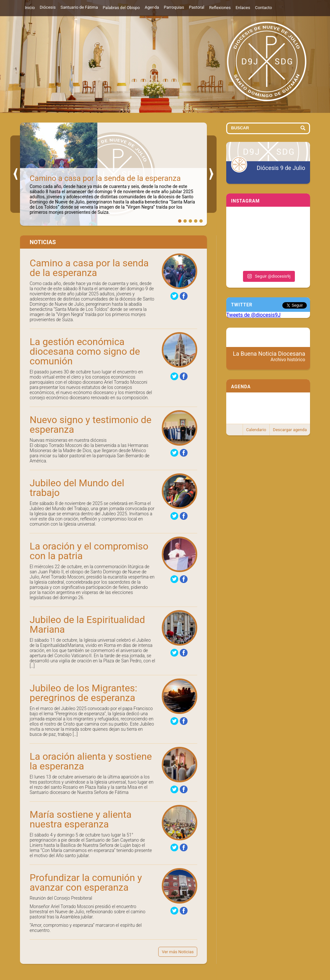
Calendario (256, 430)
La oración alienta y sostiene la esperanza (91, 761)
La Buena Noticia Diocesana (269, 356)
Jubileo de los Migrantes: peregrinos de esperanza (83, 693)
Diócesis (48, 7)
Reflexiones (220, 8)
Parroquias (174, 7)
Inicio (30, 8)
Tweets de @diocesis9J (253, 315)
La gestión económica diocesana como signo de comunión (85, 351)
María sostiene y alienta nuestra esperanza (81, 819)
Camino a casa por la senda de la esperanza (105, 178)
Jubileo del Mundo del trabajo (77, 488)
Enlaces (243, 8)
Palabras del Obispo (121, 8)
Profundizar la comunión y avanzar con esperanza (86, 882)
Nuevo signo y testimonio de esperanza (91, 425)
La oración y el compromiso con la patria (89, 551)
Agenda (152, 7)
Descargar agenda (290, 430)
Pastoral (197, 7)
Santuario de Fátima (79, 7)
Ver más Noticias (178, 952)
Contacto (263, 8)
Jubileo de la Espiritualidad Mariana (87, 624)
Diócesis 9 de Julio (281, 168)
